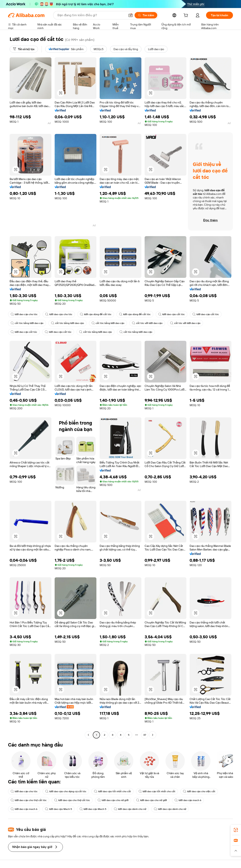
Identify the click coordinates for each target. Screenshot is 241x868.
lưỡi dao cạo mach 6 (188, 800)
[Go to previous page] (88, 735)
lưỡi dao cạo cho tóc (24, 314)
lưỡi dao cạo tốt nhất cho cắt (112, 791)
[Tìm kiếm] (146, 15)
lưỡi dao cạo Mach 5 (58, 809)
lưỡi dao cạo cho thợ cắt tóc (29, 800)
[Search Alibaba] (91, 15)
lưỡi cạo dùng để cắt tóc (96, 314)
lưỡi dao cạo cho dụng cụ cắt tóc (66, 791)
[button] (131, 15)
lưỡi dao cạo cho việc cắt (199, 791)
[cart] (187, 16)
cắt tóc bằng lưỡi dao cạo (27, 323)
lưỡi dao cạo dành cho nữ (130, 809)
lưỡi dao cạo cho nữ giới (113, 800)
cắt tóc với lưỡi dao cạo (147, 323)
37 (145, 735)
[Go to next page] (153, 735)
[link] (236, 830)
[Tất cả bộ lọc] (24, 49)
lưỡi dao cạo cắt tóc (172, 314)
